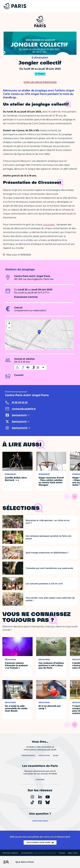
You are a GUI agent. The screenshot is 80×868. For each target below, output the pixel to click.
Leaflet (49, 349)
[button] (39, 332)
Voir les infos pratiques (40, 82)
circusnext (49, 224)
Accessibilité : (39, 853)
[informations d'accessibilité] (30, 367)
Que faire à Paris (25, 862)
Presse (62, 853)
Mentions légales (10, 853)
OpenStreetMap (63, 349)
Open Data (73, 853)
